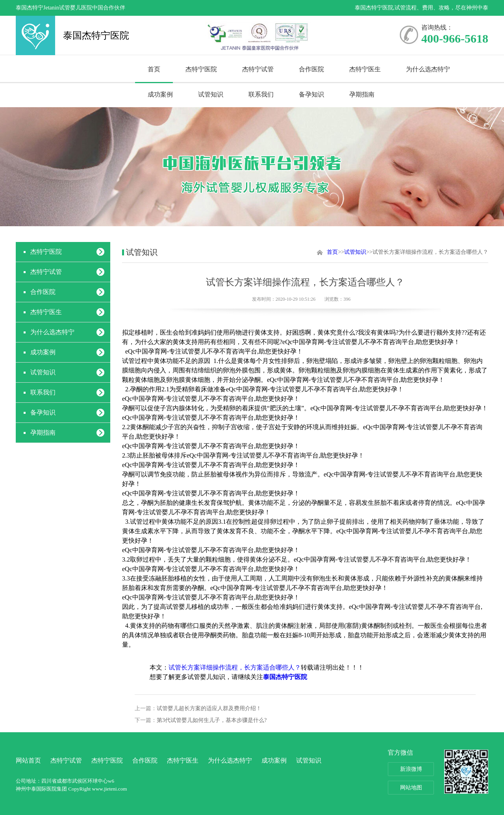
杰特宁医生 (365, 69)
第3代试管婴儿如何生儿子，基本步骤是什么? (212, 720)
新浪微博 (411, 769)
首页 (154, 69)
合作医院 (311, 69)
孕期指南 (362, 94)
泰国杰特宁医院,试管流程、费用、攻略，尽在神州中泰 (422, 8)
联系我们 (261, 94)
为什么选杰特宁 (428, 69)
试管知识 (211, 94)
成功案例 (160, 94)
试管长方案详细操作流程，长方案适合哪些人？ (235, 667)
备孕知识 (311, 94)
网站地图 (411, 788)
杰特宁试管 (258, 69)
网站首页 (28, 760)
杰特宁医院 (201, 69)
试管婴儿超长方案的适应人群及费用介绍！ (209, 708)
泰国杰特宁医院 (35, 35)
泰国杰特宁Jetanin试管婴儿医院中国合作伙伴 (70, 8)
